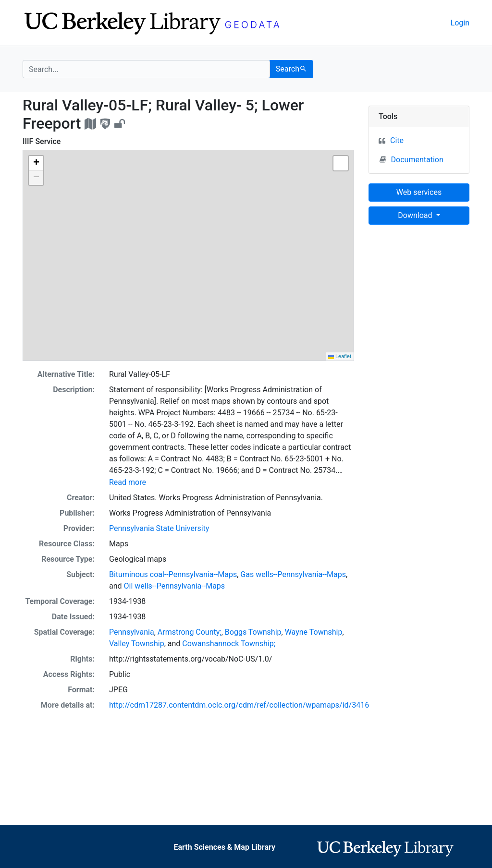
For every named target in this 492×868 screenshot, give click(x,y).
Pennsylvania (132, 632)
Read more (128, 482)
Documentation (412, 159)
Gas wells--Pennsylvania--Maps (293, 574)
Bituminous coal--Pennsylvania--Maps (173, 574)
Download (416, 215)
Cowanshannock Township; (229, 644)
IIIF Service (42, 141)
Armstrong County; (190, 632)
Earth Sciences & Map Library (224, 847)
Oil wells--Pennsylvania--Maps (175, 586)
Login (460, 23)
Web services (419, 192)
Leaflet (340, 356)
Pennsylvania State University (159, 528)
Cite (397, 140)
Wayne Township (314, 632)
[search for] (146, 69)
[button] (36, 163)
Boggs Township (253, 632)
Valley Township (137, 644)
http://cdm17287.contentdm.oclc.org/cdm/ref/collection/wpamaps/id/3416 (239, 705)
